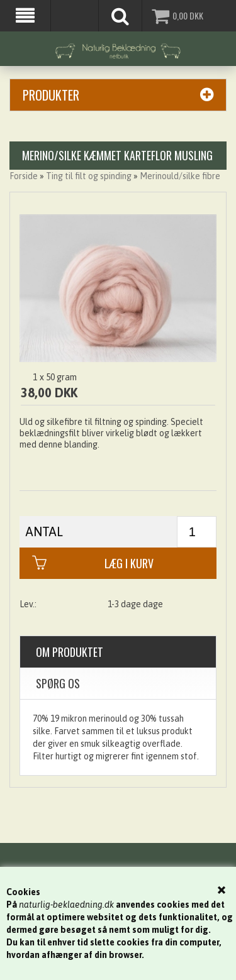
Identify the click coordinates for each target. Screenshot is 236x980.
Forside (24, 176)
